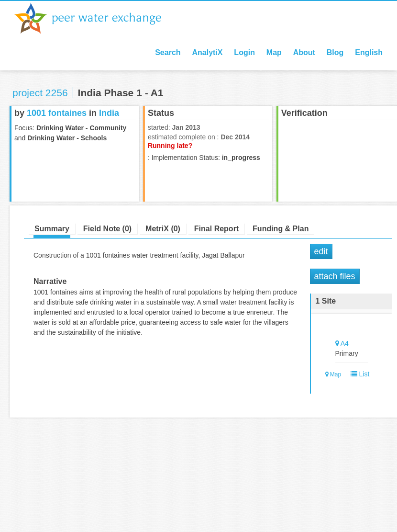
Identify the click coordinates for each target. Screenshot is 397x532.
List (358, 374)
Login (244, 52)
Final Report (216, 229)
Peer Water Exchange (96, 18)
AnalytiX (207, 52)
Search (168, 52)
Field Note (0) (107, 229)
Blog (335, 52)
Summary (52, 229)
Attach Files (335, 276)
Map (274, 52)
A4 (345, 343)
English (369, 52)
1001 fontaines (57, 113)
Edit (321, 251)
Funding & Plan (281, 229)
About (304, 52)
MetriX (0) (163, 229)
